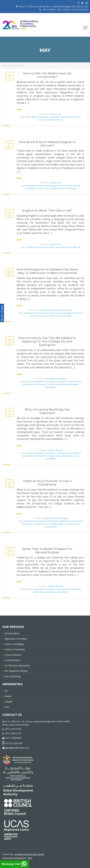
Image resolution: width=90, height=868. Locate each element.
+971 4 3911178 (13, 729)
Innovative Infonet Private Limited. (29, 854)
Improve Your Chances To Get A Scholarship (47, 483)
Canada (8, 702)
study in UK (42, 188)
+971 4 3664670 (13, 738)
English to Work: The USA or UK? (47, 211)
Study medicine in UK (71, 117)
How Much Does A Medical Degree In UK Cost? (47, 144)
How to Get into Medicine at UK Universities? (47, 75)
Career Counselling (14, 644)
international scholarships (36, 313)
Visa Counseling (12, 676)
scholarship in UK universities (40, 247)
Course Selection (13, 655)
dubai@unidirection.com (17, 748)
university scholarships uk (50, 120)
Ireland (8, 696)
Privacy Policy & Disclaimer (14, 858)
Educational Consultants (56, 379)
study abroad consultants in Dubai (56, 310)
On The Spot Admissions (17, 666)
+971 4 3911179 (13, 733)
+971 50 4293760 (13, 743)
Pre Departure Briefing (16, 671)
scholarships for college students (49, 524)
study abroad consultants (69, 381)
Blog (30, 858)
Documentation (13, 660)
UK (6, 691)
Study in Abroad (56, 450)
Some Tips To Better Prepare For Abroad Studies (47, 551)
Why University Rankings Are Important (47, 411)
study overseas (37, 316)
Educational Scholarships (56, 518)
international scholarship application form (46, 186)
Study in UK (56, 114)
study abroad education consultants (43, 117)
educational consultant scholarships (41, 521)
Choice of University (15, 650)
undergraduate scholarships (62, 188)
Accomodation (12, 633)
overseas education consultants (40, 381)
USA (7, 707)
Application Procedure (16, 639)
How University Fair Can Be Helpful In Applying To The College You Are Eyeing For (47, 341)
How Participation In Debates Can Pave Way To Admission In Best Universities (47, 271)
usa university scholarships (59, 316)
